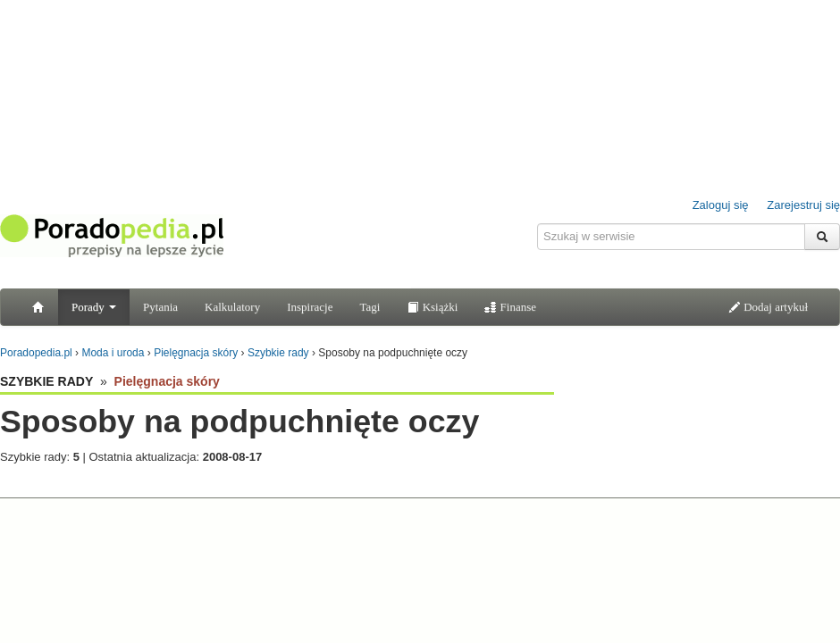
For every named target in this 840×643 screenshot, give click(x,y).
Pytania (160, 307)
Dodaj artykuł (768, 307)
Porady (94, 307)
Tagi (370, 307)
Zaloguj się (721, 205)
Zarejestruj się (803, 205)
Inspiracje (310, 307)
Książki (432, 307)
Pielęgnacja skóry (167, 381)
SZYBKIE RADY (46, 381)
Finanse (510, 307)
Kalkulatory (232, 307)
